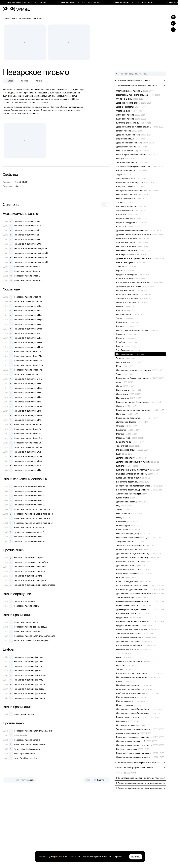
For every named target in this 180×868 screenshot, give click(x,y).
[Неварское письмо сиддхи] (21, 606)
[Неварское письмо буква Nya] (22, 342)
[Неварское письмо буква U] (21, 239)
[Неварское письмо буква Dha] (22, 388)
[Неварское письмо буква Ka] (22, 297)
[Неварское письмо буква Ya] (22, 429)
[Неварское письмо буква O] (21, 276)
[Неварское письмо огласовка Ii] (23, 496)
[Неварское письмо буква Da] (22, 383)
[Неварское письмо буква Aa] (22, 226)
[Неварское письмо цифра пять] (23, 680)
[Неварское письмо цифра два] (23, 666)
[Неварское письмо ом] (19, 601)
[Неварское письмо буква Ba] (22, 411)
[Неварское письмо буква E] (21, 267)
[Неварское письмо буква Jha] (22, 338)
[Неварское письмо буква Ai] (22, 271)
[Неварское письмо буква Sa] (22, 466)
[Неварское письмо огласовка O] (23, 537)
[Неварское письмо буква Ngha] (23, 320)
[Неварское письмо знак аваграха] (24, 581)
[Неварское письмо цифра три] (22, 671)
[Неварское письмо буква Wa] (22, 452)
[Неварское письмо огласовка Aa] (24, 486)
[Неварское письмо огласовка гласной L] (27, 518)
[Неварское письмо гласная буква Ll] (25, 262)
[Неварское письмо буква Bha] (22, 415)
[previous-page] (6, 19)
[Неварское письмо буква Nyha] (23, 347)
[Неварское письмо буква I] (21, 230)
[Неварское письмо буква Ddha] (23, 365)
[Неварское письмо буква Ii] (21, 235)
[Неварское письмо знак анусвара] (24, 567)
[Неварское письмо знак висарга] (24, 571)
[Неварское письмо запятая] (21, 632)
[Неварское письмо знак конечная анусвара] (29, 585)
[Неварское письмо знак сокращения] (26, 641)
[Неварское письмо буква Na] (22, 393)
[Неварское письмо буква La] (22, 443)
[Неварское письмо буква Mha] (23, 425)
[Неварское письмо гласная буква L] (25, 258)
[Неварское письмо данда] (21, 622)
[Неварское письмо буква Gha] (22, 311)
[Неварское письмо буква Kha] (22, 301)
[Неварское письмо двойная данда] (25, 627)
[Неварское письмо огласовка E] (23, 528)
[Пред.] (19, 780)
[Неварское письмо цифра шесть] (24, 684)
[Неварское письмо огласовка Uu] (24, 505)
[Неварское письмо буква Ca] (22, 324)
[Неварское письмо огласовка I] (23, 491)
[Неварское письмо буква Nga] (22, 315)
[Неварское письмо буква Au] (22, 281)
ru (173, 17)
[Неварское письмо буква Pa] (22, 402)
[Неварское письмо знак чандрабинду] (26, 562)
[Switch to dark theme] (173, 23)
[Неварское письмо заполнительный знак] (28, 731)
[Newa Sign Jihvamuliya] (19, 754)
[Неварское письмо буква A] (21, 221)
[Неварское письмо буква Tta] (22, 352)
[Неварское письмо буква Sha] (22, 456)
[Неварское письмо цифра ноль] (23, 657)
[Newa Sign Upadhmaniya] (20, 758)
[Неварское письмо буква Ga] (22, 306)
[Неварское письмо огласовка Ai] (24, 532)
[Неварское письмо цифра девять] (24, 698)
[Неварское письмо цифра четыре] (24, 675)
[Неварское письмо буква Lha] (22, 447)
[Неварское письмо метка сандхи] (24, 744)
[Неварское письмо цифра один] (23, 662)
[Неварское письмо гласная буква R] (25, 249)
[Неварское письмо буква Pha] (22, 406)
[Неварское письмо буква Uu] (22, 244)
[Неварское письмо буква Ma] (22, 420)
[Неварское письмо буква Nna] (23, 370)
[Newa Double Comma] (18, 714)
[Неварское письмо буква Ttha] (23, 356)
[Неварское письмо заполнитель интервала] (29, 636)
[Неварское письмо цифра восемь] (24, 693)
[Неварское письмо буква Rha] (23, 438)
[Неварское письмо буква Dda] (23, 361)
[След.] (97, 780)
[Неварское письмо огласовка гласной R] (28, 509)
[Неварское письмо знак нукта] (23, 576)
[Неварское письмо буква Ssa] (22, 461)
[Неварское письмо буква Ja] (22, 333)
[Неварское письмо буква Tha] (22, 379)
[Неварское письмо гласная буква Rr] (26, 253)
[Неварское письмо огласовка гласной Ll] (28, 523)
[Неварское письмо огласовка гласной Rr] (28, 514)
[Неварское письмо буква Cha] (22, 329)
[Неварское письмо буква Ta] (22, 374)
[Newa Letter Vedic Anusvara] (21, 749)
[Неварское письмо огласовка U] (23, 500)
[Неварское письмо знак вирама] (24, 558)
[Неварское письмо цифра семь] (23, 689)
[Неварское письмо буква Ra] (22, 434)
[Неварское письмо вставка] (21, 740)
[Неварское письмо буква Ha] (22, 470)
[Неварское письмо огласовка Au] (24, 541)
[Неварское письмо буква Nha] (22, 397)
